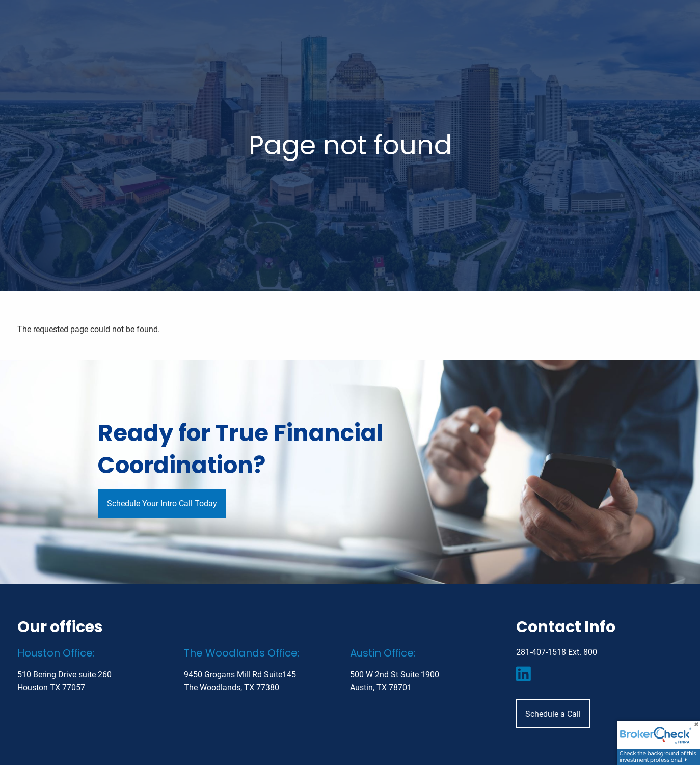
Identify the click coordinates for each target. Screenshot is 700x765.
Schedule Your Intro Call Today (162, 503)
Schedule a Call (553, 714)
